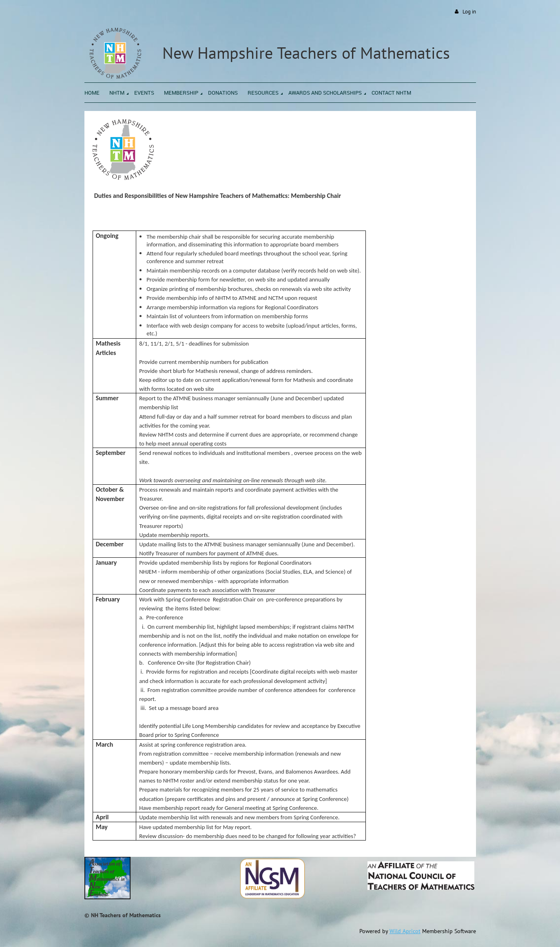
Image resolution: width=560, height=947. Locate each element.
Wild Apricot (405, 931)
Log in (469, 12)
